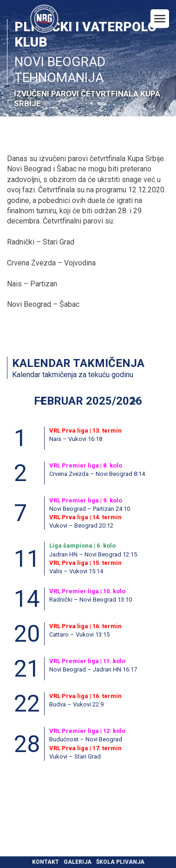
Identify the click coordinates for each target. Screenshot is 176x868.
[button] (133, 401)
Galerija (78, 862)
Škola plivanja (120, 862)
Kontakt (46, 862)
